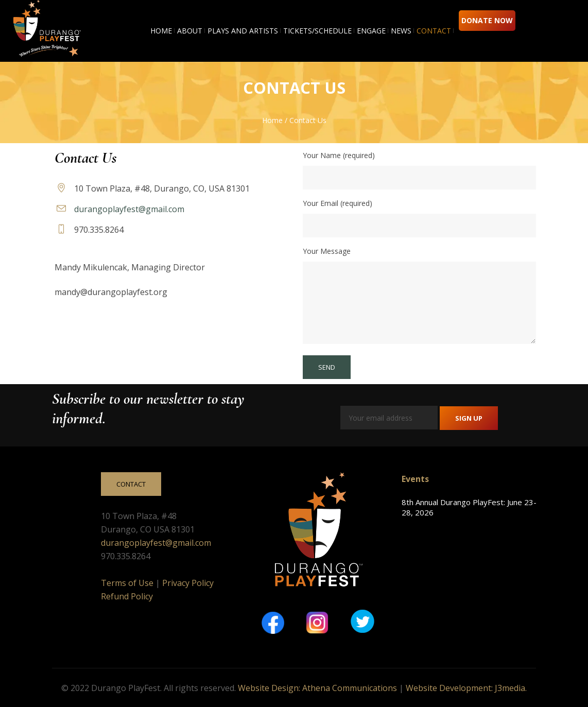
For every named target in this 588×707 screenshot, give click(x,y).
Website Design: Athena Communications (317, 688)
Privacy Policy (188, 583)
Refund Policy (127, 596)
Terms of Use (127, 583)
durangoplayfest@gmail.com (129, 209)
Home (272, 120)
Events (415, 479)
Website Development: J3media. (466, 688)
